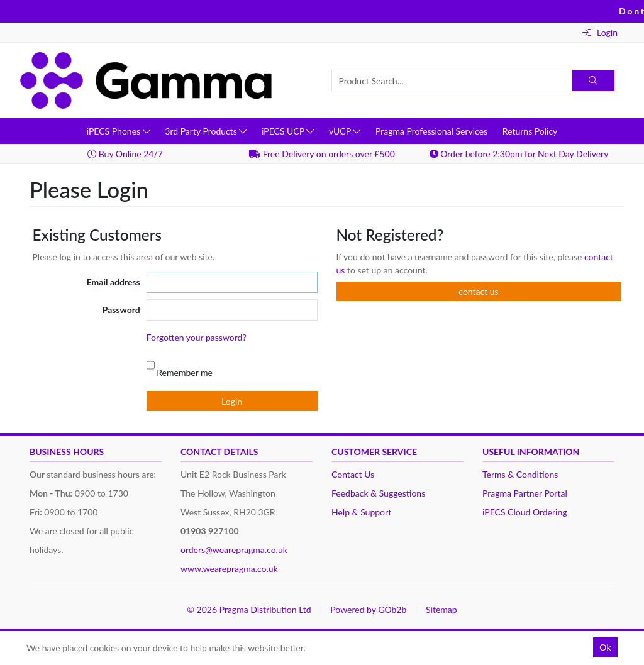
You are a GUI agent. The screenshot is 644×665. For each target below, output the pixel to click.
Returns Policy (530, 131)
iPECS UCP (288, 131)
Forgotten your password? (197, 337)
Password (121, 310)
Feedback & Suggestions (378, 493)
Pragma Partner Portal (525, 493)
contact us (478, 291)
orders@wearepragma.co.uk (234, 550)
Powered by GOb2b (368, 609)
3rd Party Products (206, 131)
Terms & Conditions (520, 474)
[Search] (594, 80)
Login (600, 32)
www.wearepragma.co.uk (229, 569)
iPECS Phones (119, 131)
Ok (605, 647)
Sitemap (441, 609)
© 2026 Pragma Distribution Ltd (249, 609)
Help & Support (361, 512)
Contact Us (353, 474)
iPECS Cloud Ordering (525, 512)
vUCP (345, 131)
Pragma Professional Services (431, 131)
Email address (114, 282)
